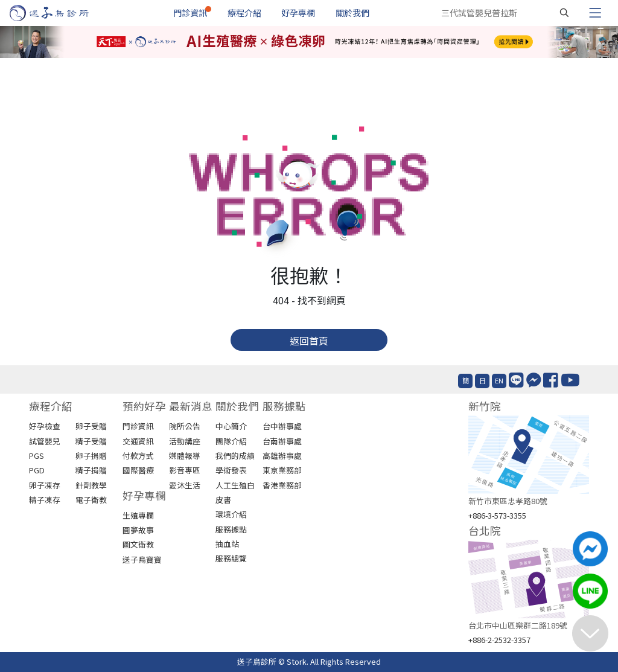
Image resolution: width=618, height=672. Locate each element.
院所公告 (185, 426)
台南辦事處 (282, 441)
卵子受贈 (91, 426)
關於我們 (352, 13)
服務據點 (231, 529)
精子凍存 (45, 500)
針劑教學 (91, 485)
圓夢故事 (138, 530)
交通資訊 (138, 441)
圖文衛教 (138, 544)
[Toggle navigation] (595, 13)
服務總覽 (231, 558)
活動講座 (185, 441)
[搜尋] (564, 13)
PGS (37, 456)
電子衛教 (91, 500)
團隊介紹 (231, 441)
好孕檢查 (45, 426)
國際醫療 (138, 470)
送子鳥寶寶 (142, 559)
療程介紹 (244, 13)
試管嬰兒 (45, 441)
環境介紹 (231, 514)
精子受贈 (91, 441)
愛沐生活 (185, 485)
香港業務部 (282, 485)
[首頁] (61, 13)
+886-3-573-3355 (497, 515)
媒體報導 (185, 456)
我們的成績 (235, 456)
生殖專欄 (138, 515)
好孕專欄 (298, 13)
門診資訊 (190, 13)
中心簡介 (231, 426)
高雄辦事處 (282, 456)
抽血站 (227, 544)
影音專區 (185, 470)
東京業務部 (282, 470)
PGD (37, 470)
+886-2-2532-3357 (499, 640)
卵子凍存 (45, 485)
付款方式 (138, 456)
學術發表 (231, 470)
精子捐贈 (91, 470)
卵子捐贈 (91, 456)
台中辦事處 (282, 426)
